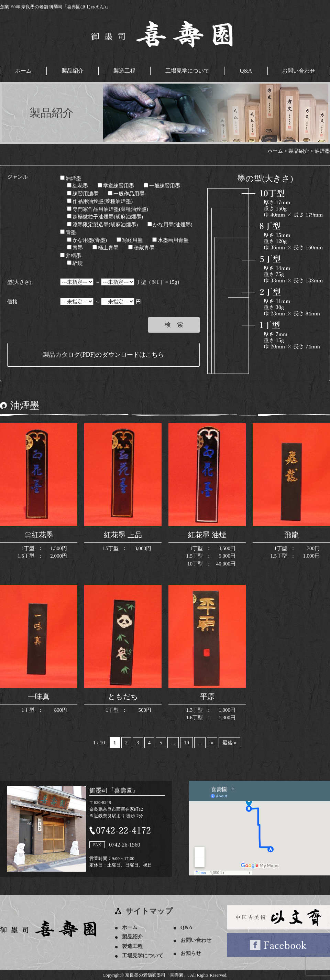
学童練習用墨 (116, 186)
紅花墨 (78, 186)
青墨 (68, 232)
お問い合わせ (299, 71)
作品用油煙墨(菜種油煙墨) (100, 201)
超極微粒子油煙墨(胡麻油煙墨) (105, 217)
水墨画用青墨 (170, 240)
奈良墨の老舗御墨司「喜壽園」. (157, 975)
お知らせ (191, 953)
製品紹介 (73, 71)
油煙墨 (71, 178)
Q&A (246, 71)
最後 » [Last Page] (229, 743)
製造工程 (124, 71)
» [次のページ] (212, 743)
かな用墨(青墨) (87, 240)
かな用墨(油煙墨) (170, 225)
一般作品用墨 (126, 194)
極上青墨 (106, 248)
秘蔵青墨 (141, 248)
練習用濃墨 (83, 194)
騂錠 (75, 263)
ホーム (23, 71)
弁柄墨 (71, 256)
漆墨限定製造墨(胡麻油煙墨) (102, 225)
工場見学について (187, 71)
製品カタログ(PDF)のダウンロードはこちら (103, 355)
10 (186, 743)
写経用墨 (130, 240)
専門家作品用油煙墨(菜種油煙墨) (108, 209)
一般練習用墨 (162, 186)
